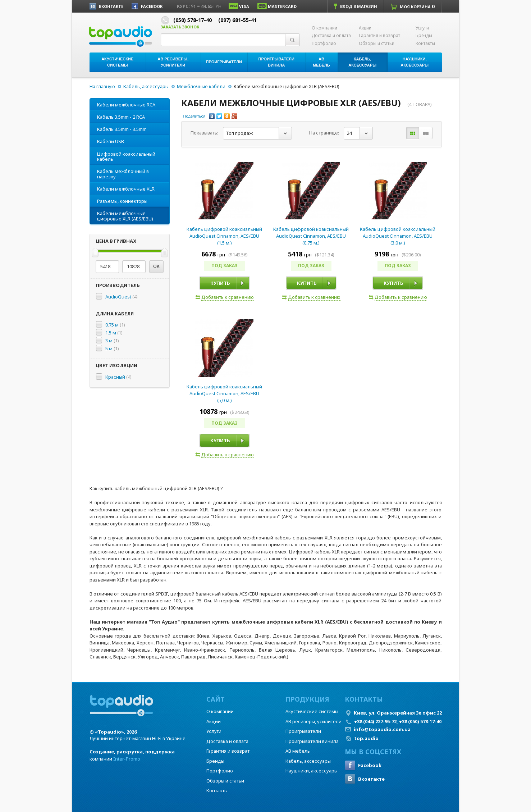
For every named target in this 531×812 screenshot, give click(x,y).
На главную (102, 86)
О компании (324, 28)
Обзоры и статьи (377, 44)
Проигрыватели (303, 731)
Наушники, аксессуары (312, 771)
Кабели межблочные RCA (126, 105)
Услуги (422, 28)
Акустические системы (312, 711)
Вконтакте (365, 779)
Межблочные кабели (201, 86)
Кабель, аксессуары (146, 86)
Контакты (425, 44)
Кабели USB (111, 141)
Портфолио (324, 44)
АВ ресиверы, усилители (313, 721)
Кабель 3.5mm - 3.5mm (122, 129)
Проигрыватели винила (312, 741)
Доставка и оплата (331, 36)
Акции (365, 28)
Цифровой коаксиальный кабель (126, 156)
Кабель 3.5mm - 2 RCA (121, 117)
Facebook (363, 765)
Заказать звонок (180, 27)
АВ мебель (298, 751)
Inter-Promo (127, 759)
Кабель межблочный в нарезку (123, 174)
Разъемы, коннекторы (122, 201)
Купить (220, 283)
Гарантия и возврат (379, 36)
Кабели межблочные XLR (126, 189)
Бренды (424, 36)
